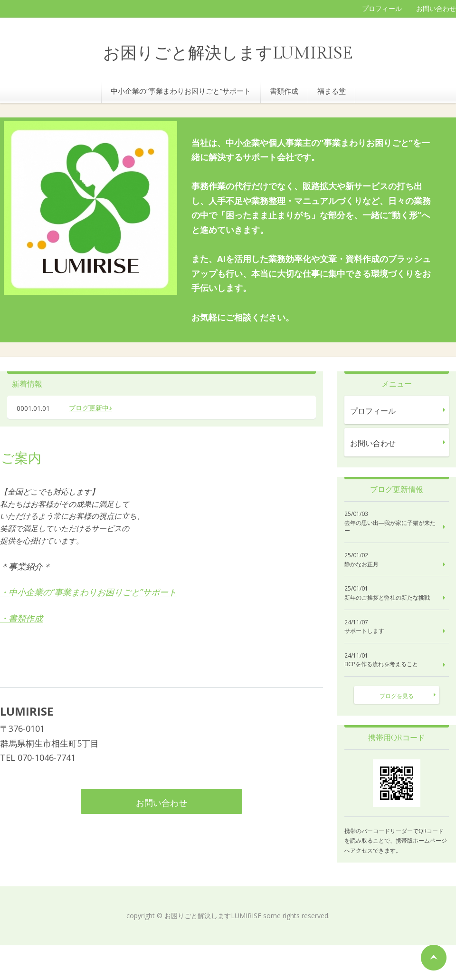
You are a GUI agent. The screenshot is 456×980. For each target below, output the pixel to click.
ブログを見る (397, 696)
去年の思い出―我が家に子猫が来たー (390, 527)
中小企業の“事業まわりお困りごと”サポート (181, 91)
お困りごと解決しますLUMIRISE (228, 53)
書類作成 (284, 91)
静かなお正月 (361, 564)
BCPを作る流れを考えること (381, 664)
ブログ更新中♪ (90, 408)
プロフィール (382, 8)
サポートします (364, 631)
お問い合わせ (436, 8)
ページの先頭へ (434, 958)
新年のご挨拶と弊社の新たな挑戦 (387, 598)
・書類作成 (21, 618)
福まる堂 (332, 91)
